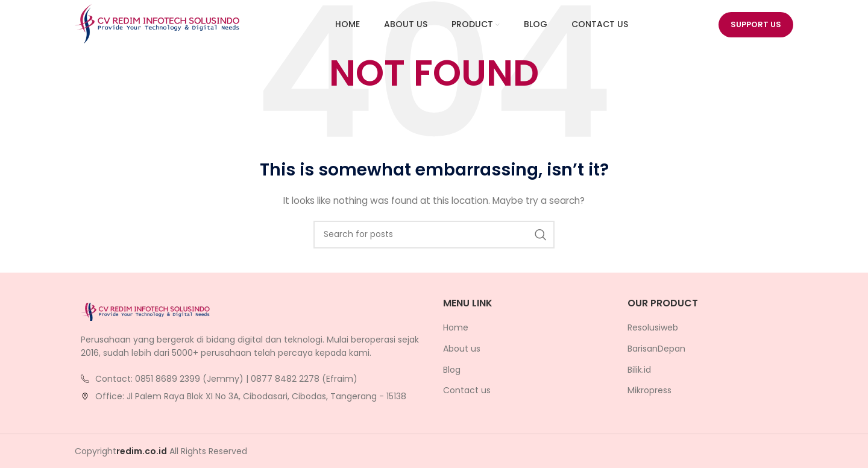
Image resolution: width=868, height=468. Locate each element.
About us (462, 349)
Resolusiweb (653, 328)
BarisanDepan (656, 349)
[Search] (434, 235)
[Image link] (147, 311)
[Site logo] (159, 27)
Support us (756, 27)
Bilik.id (639, 370)
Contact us (467, 391)
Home (456, 328)
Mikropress (649, 391)
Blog (452, 370)
